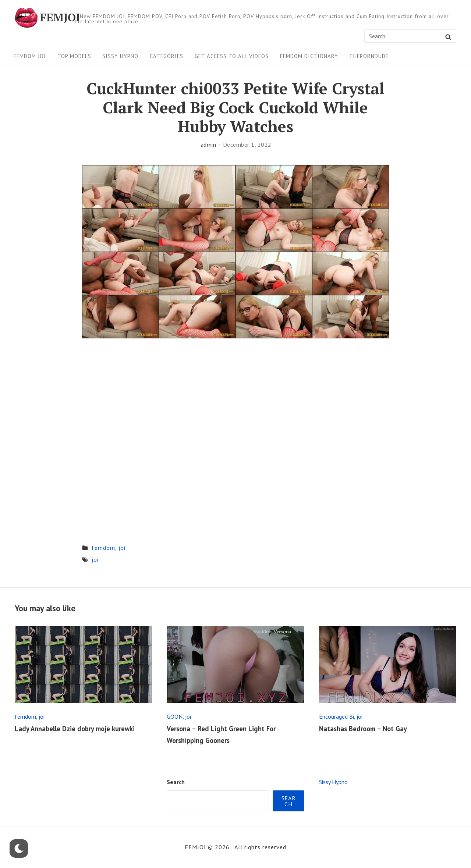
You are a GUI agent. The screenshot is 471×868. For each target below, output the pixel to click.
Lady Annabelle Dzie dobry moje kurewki (75, 729)
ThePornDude (369, 56)
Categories (167, 56)
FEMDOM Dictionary (309, 56)
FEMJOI (60, 18)
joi (122, 548)
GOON (175, 716)
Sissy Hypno (120, 56)
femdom (103, 548)
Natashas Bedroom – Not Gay (363, 729)
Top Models (74, 56)
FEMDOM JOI (30, 56)
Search (176, 782)
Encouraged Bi (337, 716)
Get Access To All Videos (232, 56)
